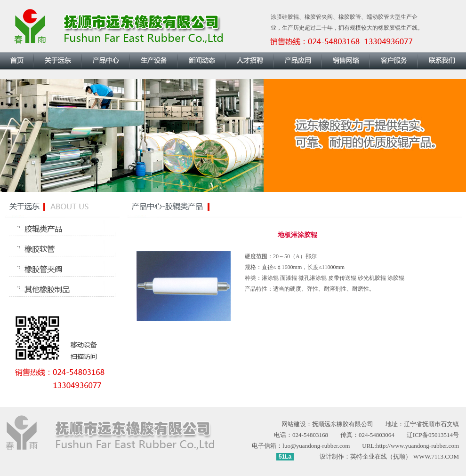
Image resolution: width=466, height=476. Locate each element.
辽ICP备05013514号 (433, 435)
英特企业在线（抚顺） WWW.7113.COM (405, 456)
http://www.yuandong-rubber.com (418, 446)
